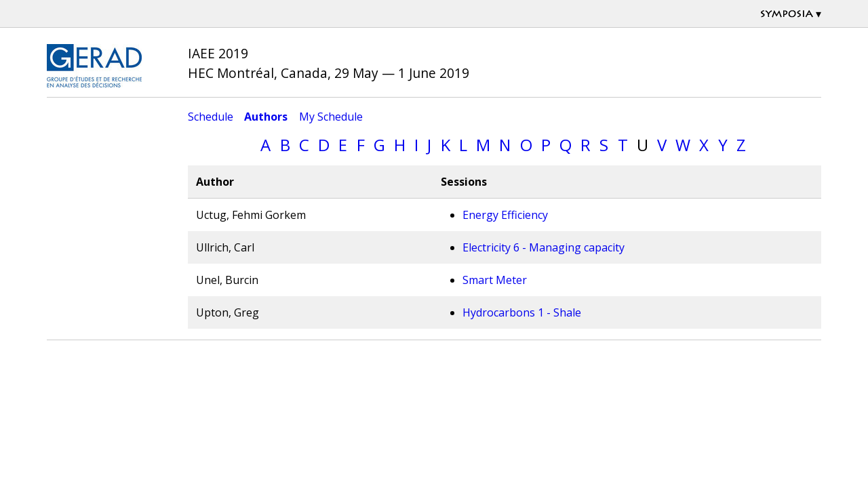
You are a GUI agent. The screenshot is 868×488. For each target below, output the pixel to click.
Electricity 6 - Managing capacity (544, 247)
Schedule (211, 117)
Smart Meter (495, 280)
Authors (266, 117)
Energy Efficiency (505, 215)
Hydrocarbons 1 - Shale (522, 312)
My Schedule (331, 117)
